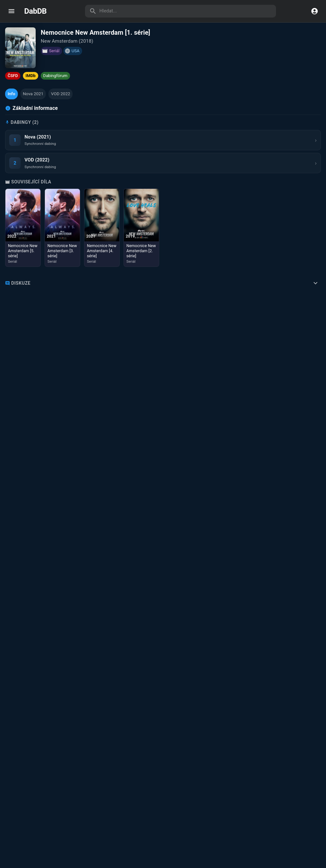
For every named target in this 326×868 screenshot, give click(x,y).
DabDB (35, 11)
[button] (11, 94)
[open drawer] (11, 11)
